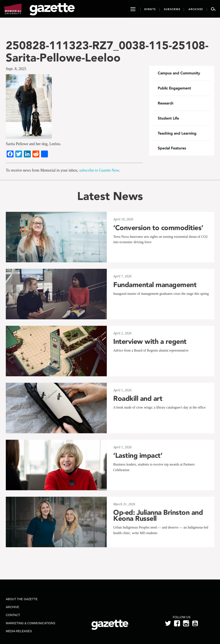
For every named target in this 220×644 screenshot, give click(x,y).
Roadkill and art (138, 398)
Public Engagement (174, 88)
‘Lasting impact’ (138, 455)
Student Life (168, 118)
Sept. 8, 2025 (16, 69)
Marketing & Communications (31, 623)
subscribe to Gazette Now (99, 170)
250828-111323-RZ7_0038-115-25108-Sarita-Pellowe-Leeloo (107, 51)
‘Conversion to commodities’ (158, 228)
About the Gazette (22, 599)
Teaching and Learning (177, 133)
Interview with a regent (150, 341)
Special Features (172, 148)
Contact (13, 615)
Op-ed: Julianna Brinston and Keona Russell (158, 515)
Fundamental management (155, 285)
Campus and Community (179, 73)
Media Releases (19, 631)
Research (166, 103)
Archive (12, 607)
